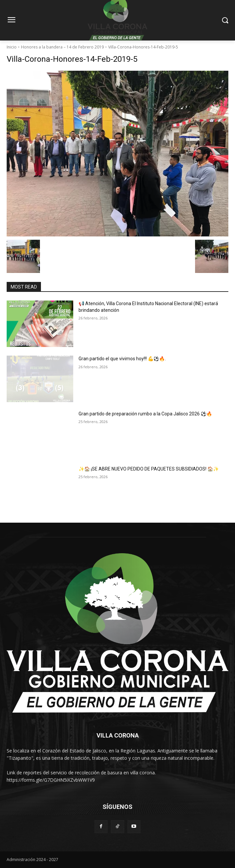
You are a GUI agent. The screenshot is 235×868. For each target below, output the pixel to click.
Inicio (12, 47)
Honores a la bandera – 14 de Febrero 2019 (62, 47)
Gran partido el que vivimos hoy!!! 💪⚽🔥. (122, 359)
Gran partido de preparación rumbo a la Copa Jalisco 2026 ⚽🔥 (145, 414)
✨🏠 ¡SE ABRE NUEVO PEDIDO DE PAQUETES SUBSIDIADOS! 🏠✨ (149, 469)
